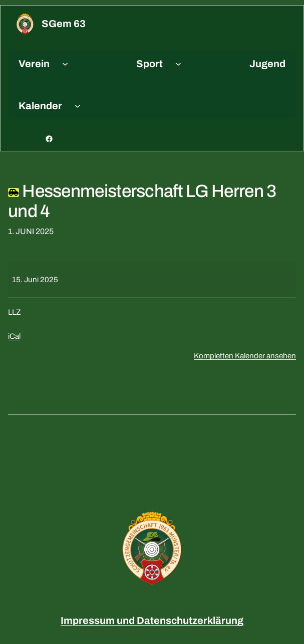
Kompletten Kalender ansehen (245, 356)
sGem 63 (64, 24)
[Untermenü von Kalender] (78, 106)
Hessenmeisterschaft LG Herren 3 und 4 (142, 201)
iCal (14, 336)
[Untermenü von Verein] (65, 64)
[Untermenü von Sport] (178, 64)
